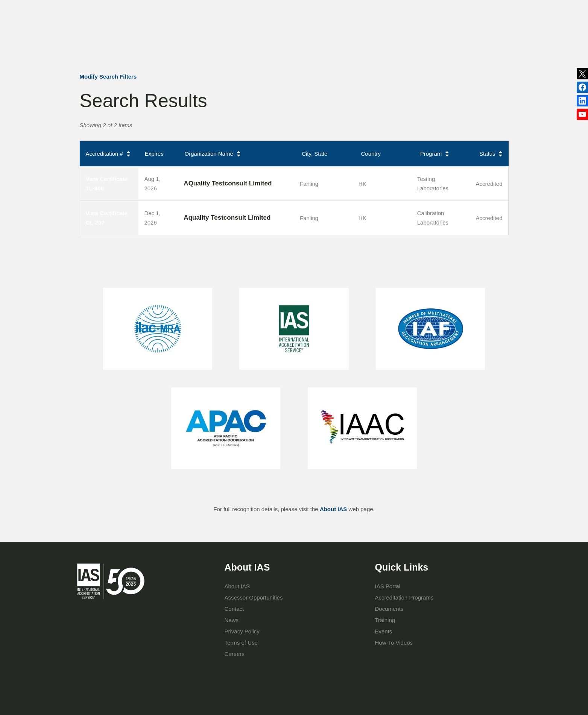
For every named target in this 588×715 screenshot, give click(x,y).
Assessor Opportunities (254, 597)
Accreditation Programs (285, 40)
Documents (389, 609)
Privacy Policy (242, 631)
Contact (385, 9)
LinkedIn (582, 88)
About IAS (229, 40)
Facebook (582, 102)
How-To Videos (394, 643)
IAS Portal (388, 586)
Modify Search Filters (108, 77)
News (283, 9)
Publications (323, 9)
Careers (235, 654)
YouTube (582, 116)
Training (338, 40)
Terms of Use (241, 643)
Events (356, 9)
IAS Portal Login (397, 40)
